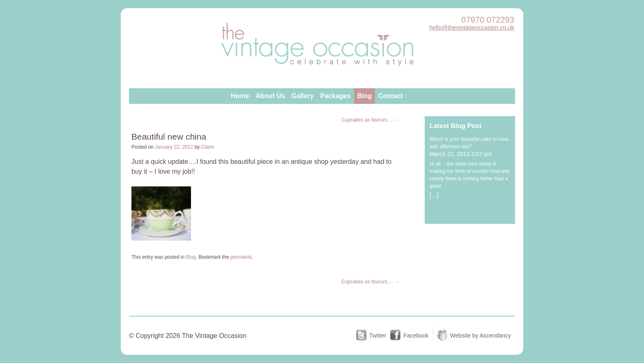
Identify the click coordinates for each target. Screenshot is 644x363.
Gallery (303, 96)
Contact (391, 96)
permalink (241, 257)
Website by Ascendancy (481, 335)
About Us (270, 96)
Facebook (416, 335)
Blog (365, 96)
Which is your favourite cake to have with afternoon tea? (469, 143)
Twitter (378, 335)
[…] (434, 195)
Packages (336, 96)
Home (240, 96)
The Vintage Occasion (318, 47)
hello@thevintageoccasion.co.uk (472, 28)
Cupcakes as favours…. (371, 120)
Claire (208, 147)
